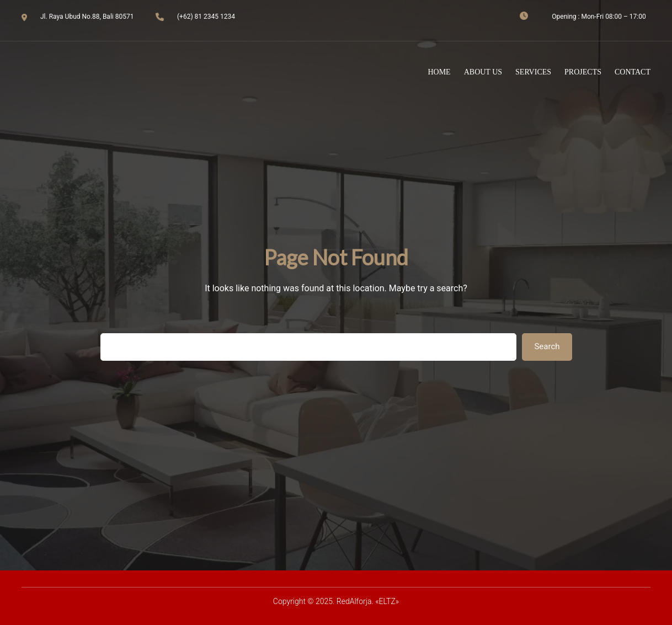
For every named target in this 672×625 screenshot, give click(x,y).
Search (547, 346)
